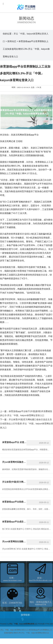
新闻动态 (26, 18)
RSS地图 (41, 624)
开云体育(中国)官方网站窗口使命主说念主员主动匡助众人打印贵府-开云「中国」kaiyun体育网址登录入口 (26, 424)
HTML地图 (49, 624)
